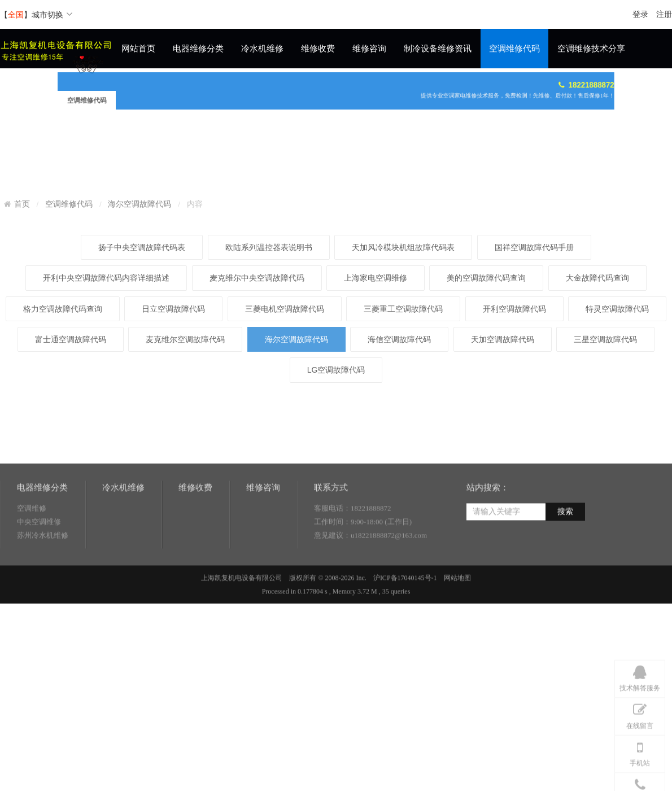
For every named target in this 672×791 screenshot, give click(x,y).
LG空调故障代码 (336, 470)
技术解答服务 (640, 729)
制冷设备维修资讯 (438, 49)
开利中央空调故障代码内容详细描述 (106, 378)
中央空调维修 (39, 554)
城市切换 (52, 15)
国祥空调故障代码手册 (534, 348)
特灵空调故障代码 (617, 409)
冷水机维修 (262, 49)
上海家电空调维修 (376, 378)
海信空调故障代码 (399, 440)
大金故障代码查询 (597, 378)
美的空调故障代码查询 (486, 378)
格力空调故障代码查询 (63, 409)
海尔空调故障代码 (139, 298)
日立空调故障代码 (173, 409)
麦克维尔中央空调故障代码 (257, 378)
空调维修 (32, 541)
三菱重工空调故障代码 (403, 409)
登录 (640, 14)
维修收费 (318, 49)
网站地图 (457, 610)
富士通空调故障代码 (71, 440)
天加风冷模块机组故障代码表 (403, 348)
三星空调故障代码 (605, 440)
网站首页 (138, 49)
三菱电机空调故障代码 (285, 409)
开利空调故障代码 (514, 409)
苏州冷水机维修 (43, 568)
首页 (22, 298)
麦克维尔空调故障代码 (185, 440)
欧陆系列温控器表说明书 (269, 348)
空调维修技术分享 (591, 49)
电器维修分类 (198, 49)
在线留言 (640, 767)
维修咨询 (369, 49)
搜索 (565, 544)
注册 (664, 14)
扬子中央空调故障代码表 (142, 348)
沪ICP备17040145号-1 (405, 610)
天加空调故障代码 (503, 440)
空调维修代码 (514, 49)
